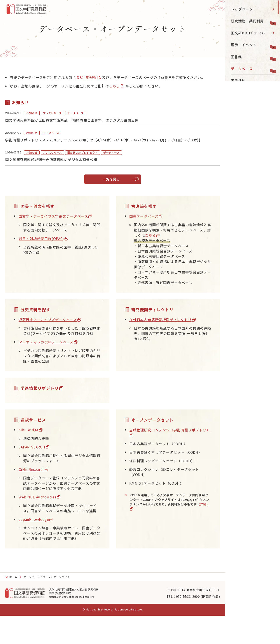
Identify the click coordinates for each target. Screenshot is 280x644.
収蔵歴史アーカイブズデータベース (56, 325)
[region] (253, 322)
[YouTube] (243, 135)
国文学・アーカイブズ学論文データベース (61, 222)
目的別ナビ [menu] (252, 122)
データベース (242, 69)
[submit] (270, 200)
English (242, 184)
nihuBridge (36, 441)
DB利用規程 (94, 77)
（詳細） (143, 520)
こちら (122, 91)
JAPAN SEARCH (40, 458)
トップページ (242, 9)
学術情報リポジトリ (48, 399)
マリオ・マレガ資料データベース (54, 353)
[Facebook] (253, 135)
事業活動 (238, 80)
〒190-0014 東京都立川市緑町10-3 (185, 617)
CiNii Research (39, 480)
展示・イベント (244, 45)
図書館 (236, 57)
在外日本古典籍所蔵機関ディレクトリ (160, 325)
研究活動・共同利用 (247, 21)
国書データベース (144, 222)
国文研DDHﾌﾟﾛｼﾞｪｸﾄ (248, 33)
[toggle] (271, 21)
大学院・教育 (242, 93)
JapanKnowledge (42, 541)
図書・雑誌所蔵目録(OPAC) (49, 244)
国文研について (244, 104)
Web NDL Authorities (45, 513)
